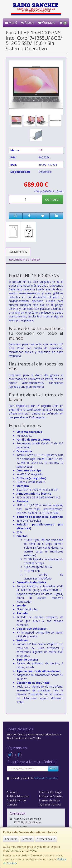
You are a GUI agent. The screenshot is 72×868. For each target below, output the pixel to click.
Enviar (53, 769)
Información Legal (50, 792)
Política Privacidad (18, 796)
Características (18, 252)
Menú (11, 23)
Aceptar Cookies (46, 839)
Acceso (28, 23)
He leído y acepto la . (34, 778)
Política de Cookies (51, 796)
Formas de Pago (49, 800)
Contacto (47, 23)
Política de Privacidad (46, 778)
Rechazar (27, 839)
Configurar (11, 839)
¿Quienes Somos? (50, 804)
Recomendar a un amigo (24, 259)
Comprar (53, 199)
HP (40, 150)
